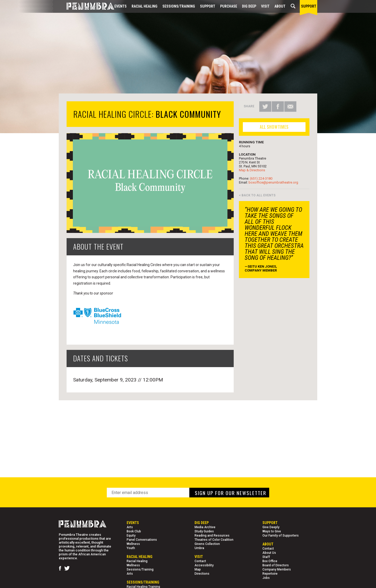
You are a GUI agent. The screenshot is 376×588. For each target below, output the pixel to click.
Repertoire (270, 574)
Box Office (270, 561)
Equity (131, 536)
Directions (202, 574)
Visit (265, 6)
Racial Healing (145, 6)
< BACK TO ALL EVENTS (257, 195)
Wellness (133, 544)
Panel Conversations (142, 540)
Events (121, 6)
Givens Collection (207, 544)
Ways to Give (272, 531)
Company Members (277, 569)
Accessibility (204, 565)
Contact (200, 561)
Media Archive (205, 527)
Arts (130, 527)
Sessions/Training (179, 6)
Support (208, 6)
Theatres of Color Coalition (214, 540)
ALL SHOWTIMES (274, 127)
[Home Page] (86, 6)
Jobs (266, 578)
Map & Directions (252, 170)
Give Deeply (271, 527)
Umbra (199, 548)
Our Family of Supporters (281, 536)
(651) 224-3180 (261, 178)
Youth (131, 548)
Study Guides (204, 531)
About (280, 6)
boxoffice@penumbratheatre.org (273, 182)
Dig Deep (249, 6)
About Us (269, 553)
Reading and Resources (212, 536)
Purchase (229, 6)
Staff (266, 557)
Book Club (134, 531)
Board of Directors (276, 565)
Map (198, 569)
